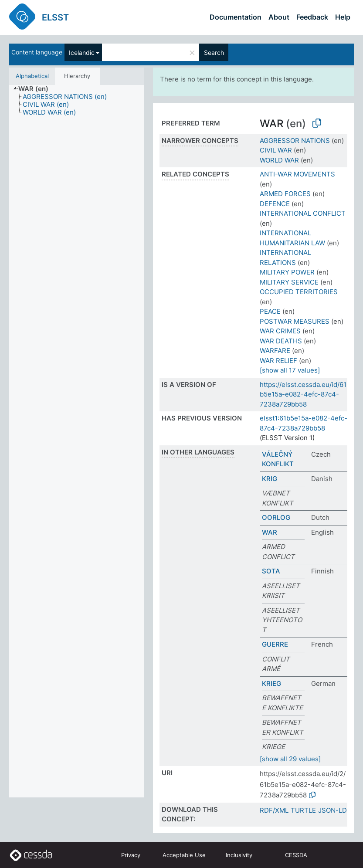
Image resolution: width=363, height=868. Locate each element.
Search (214, 53)
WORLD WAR (279, 160)
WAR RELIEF (278, 361)
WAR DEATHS (281, 341)
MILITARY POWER (287, 272)
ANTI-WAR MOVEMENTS (297, 174)
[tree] (77, 441)
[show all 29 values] (290, 759)
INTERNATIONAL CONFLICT (303, 213)
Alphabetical (32, 76)
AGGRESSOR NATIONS (295, 141)
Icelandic (82, 53)
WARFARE (275, 351)
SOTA (271, 571)
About (279, 17)
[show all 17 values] (290, 370)
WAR (270, 532)
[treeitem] (37, 89)
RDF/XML (274, 810)
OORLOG (276, 517)
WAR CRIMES (280, 331)
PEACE (270, 311)
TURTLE (303, 810)
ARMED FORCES (285, 194)
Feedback (312, 17)
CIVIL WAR (276, 150)
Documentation (236, 17)
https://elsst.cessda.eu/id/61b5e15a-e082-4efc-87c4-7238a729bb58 (303, 394)
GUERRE (275, 644)
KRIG (270, 479)
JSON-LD (332, 810)
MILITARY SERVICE (289, 282)
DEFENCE (275, 204)
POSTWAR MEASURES (295, 321)
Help (343, 17)
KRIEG (271, 683)
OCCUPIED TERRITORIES (299, 292)
